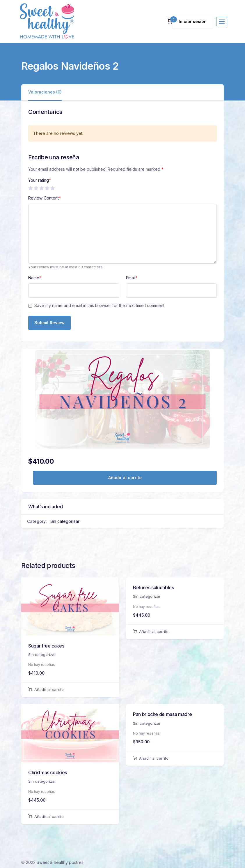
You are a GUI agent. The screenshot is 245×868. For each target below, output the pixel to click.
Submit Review (49, 323)
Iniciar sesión (193, 21)
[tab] (45, 92)
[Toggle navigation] (222, 22)
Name (35, 278)
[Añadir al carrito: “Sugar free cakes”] (70, 690)
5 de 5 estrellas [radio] (52, 188)
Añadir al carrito (125, 478)
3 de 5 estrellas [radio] (41, 188)
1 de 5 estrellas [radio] (30, 188)
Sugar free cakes (46, 646)
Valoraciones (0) (45, 92)
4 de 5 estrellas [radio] (47, 188)
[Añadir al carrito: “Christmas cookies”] (70, 817)
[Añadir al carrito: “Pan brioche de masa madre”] (175, 758)
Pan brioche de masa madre (162, 714)
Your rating (40, 180)
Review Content (45, 198)
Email (132, 278)
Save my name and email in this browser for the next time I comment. (100, 305)
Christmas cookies (48, 772)
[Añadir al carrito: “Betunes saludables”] (175, 632)
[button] (170, 21)
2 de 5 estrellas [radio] (36, 188)
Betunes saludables (153, 588)
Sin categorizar (65, 521)
